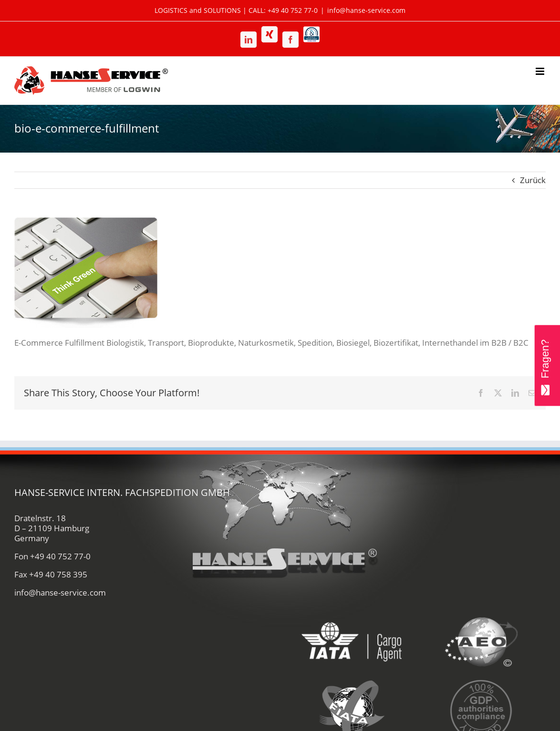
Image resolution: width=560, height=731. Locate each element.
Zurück (533, 180)
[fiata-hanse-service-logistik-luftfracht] (352, 681)
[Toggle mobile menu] (541, 71)
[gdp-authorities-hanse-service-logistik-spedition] (481, 681)
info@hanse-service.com (366, 10)
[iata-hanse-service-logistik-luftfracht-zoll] (352, 613)
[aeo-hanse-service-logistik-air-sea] (481, 613)
